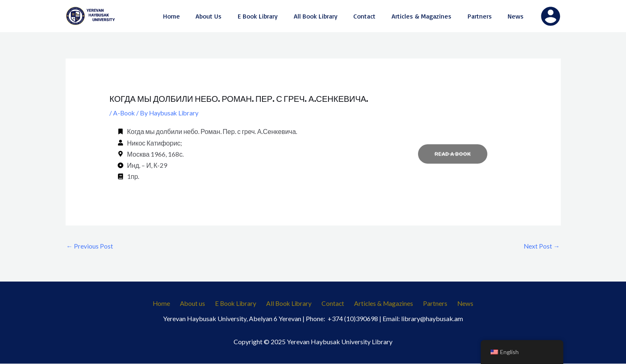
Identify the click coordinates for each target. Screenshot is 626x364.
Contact (332, 304)
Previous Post (90, 246)
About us (198, 304)
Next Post (542, 246)
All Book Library (290, 304)
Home (170, 304)
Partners (429, 304)
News (456, 304)
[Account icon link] (550, 16)
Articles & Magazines (380, 304)
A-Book (124, 113)
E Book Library (239, 304)
